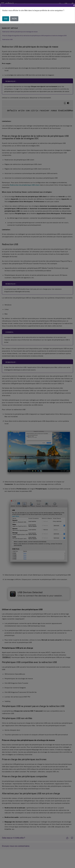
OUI (6, 19)
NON (14, 19)
